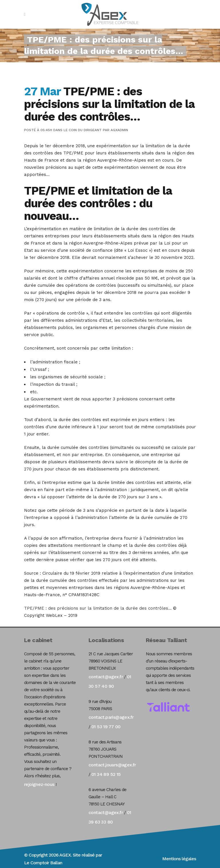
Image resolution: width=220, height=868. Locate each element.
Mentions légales (179, 859)
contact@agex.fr (106, 677)
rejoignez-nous (39, 784)
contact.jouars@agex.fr (112, 765)
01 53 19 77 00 (106, 727)
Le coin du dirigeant (83, 130)
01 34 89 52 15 (106, 774)
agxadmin (119, 130)
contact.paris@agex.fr (111, 717)
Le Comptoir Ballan (43, 863)
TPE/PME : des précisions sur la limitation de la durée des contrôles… (98, 608)
